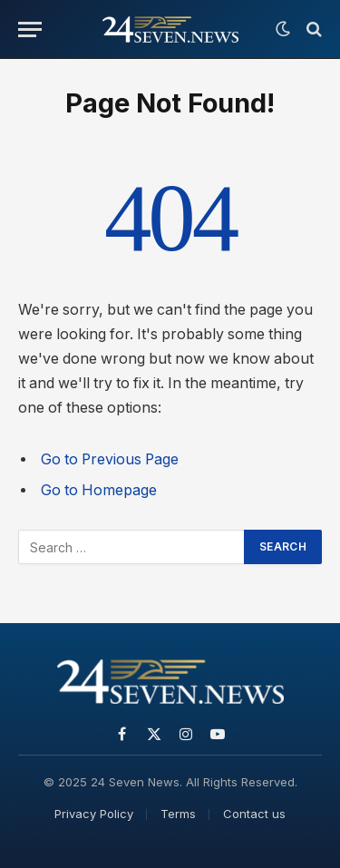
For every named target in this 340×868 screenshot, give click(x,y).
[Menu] (30, 29)
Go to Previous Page (110, 459)
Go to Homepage (99, 490)
